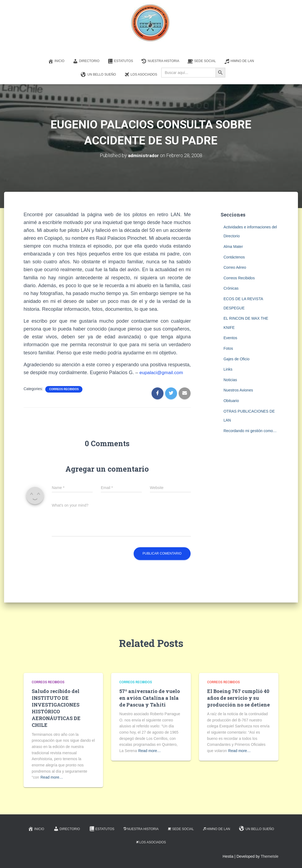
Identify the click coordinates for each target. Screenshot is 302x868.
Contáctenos (234, 257)
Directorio (86, 61)
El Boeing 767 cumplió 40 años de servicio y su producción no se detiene (238, 698)
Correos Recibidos (64, 389)
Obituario (231, 401)
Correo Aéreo (235, 267)
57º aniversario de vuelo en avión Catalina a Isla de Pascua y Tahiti (150, 698)
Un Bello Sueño (98, 75)
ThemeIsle (270, 856)
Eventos (230, 338)
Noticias (230, 380)
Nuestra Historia (160, 61)
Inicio (56, 61)
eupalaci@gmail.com (162, 373)
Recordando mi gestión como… (250, 431)
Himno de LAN (239, 61)
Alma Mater (233, 247)
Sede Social (202, 61)
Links (228, 369)
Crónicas (231, 288)
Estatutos (120, 61)
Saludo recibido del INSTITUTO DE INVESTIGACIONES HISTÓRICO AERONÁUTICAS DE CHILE (56, 708)
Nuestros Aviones (238, 390)
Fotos (228, 348)
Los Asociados (141, 75)
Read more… (52, 777)
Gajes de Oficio (236, 359)
